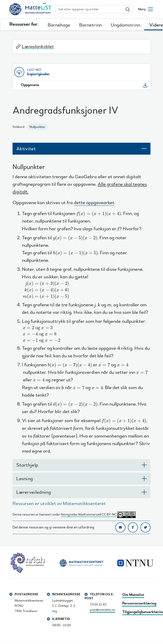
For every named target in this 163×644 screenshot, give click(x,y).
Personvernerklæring (139, 603)
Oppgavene (30, 85)
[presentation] (99, 214)
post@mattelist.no (103, 610)
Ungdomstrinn (125, 25)
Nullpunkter (37, 127)
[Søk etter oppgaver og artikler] (89, 9)
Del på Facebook (133, 527)
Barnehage (59, 25)
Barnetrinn (90, 25)
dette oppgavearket (94, 203)
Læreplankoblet (35, 46)
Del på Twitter (145, 527)
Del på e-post (120, 527)
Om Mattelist (133, 595)
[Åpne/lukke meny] (146, 9)
